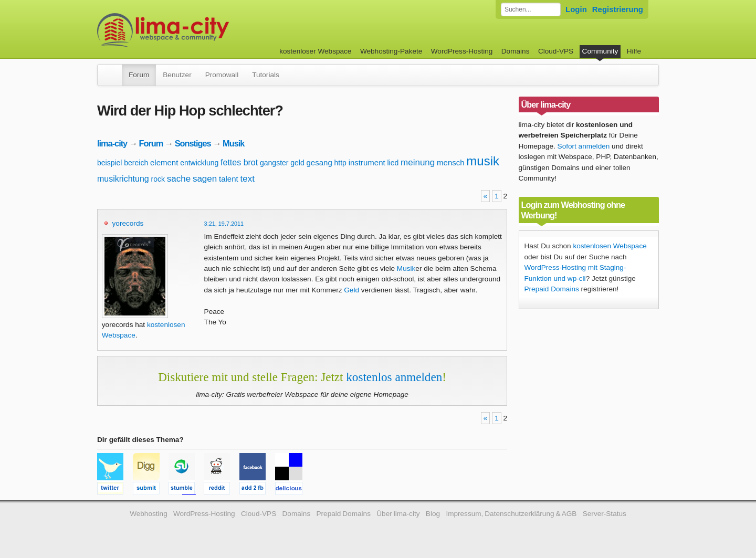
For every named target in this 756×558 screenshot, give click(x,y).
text (247, 179)
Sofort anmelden (584, 146)
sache (179, 179)
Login (576, 9)
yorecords (128, 223)
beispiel (109, 163)
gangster (274, 163)
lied (393, 163)
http (340, 163)
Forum (139, 75)
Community (600, 51)
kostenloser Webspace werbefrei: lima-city (202, 30)
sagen (205, 179)
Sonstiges (193, 143)
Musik (233, 143)
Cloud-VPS (556, 51)
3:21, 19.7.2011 (224, 224)
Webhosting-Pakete (391, 51)
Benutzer (177, 75)
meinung (418, 162)
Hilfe (634, 51)
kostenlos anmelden (394, 377)
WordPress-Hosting (462, 51)
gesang (319, 162)
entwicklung (199, 163)
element (164, 162)
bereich (136, 163)
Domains (516, 51)
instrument (367, 162)
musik (483, 161)
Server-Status (605, 514)
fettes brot (239, 162)
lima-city (112, 143)
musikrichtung (123, 179)
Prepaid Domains (552, 289)
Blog (433, 514)
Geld (351, 290)
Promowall (222, 75)
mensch (451, 162)
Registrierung (618, 9)
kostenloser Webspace (315, 51)
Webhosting (149, 514)
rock (157, 179)
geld (297, 163)
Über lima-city (398, 514)
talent (229, 179)
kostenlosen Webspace (610, 246)
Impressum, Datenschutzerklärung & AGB (511, 514)
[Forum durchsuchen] (531, 9)
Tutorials (266, 75)
